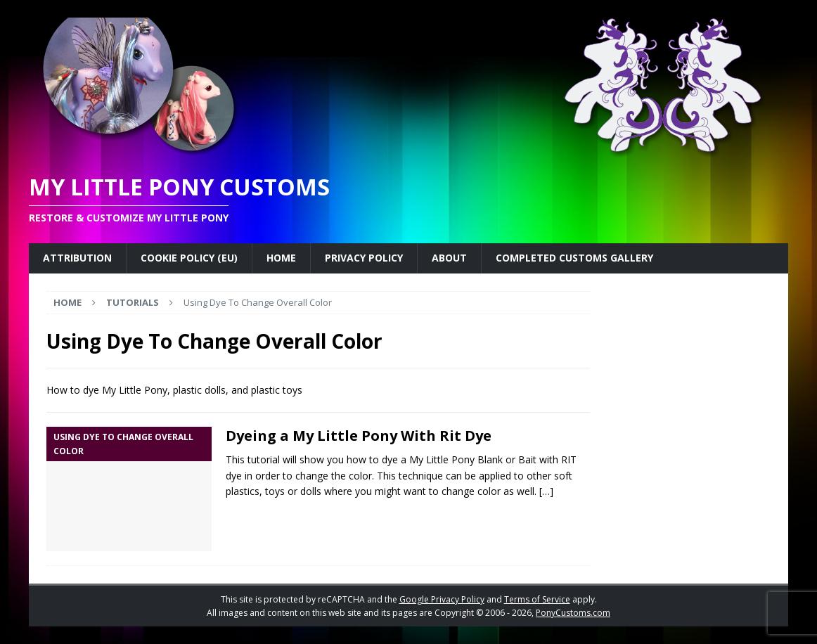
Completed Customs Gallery (574, 258)
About (449, 258)
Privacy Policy (364, 258)
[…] (546, 491)
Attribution (77, 258)
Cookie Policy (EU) (189, 258)
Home (281, 258)
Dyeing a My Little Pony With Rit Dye (359, 436)
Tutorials (133, 302)
